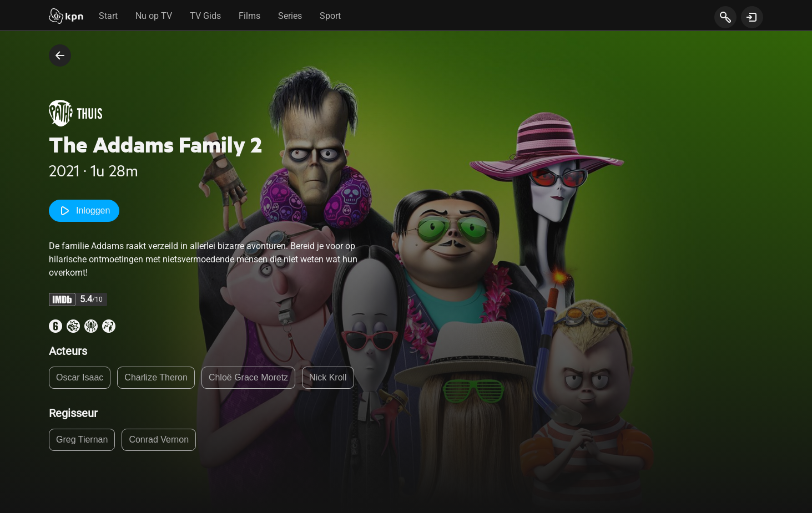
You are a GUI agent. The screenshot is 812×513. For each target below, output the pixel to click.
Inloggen (84, 211)
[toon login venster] (752, 17)
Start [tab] (108, 16)
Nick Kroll (328, 377)
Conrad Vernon (159, 440)
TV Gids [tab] (205, 16)
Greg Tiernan (82, 440)
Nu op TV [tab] (154, 16)
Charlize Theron (156, 377)
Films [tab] (249, 16)
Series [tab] (290, 16)
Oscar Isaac (80, 377)
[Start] (66, 17)
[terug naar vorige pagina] (60, 55)
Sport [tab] (330, 16)
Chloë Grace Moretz (248, 377)
